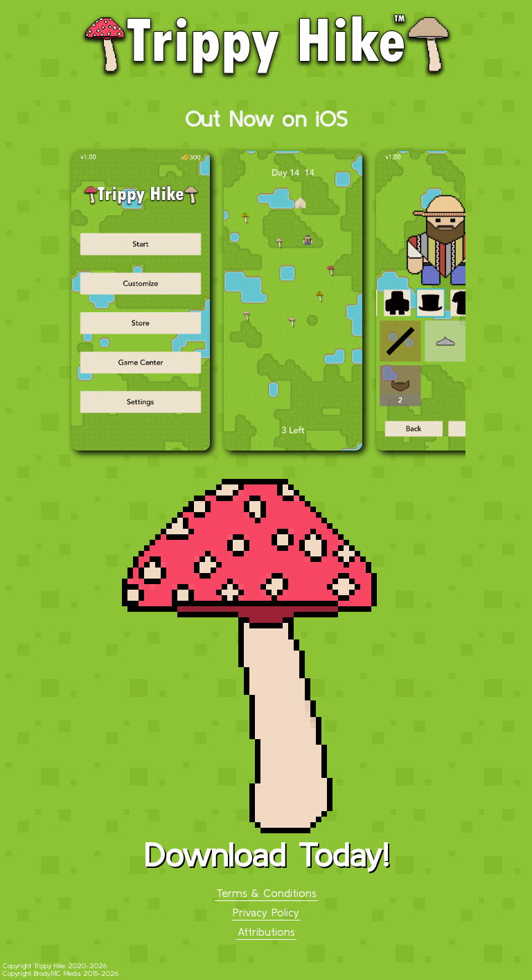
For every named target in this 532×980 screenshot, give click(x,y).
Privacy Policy (266, 912)
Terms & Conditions (266, 893)
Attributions (266, 932)
